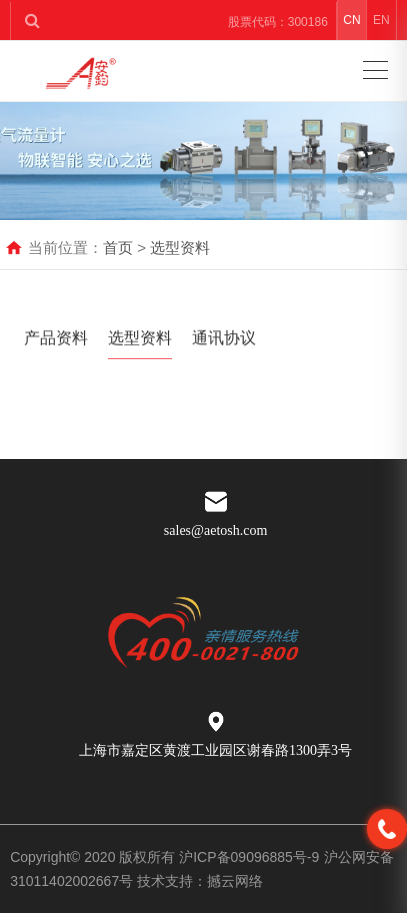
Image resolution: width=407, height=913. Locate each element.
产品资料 (56, 341)
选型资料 (180, 247)
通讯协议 (224, 341)
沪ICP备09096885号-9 (249, 857)
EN (381, 20)
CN (351, 20)
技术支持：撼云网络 (200, 881)
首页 (118, 247)
